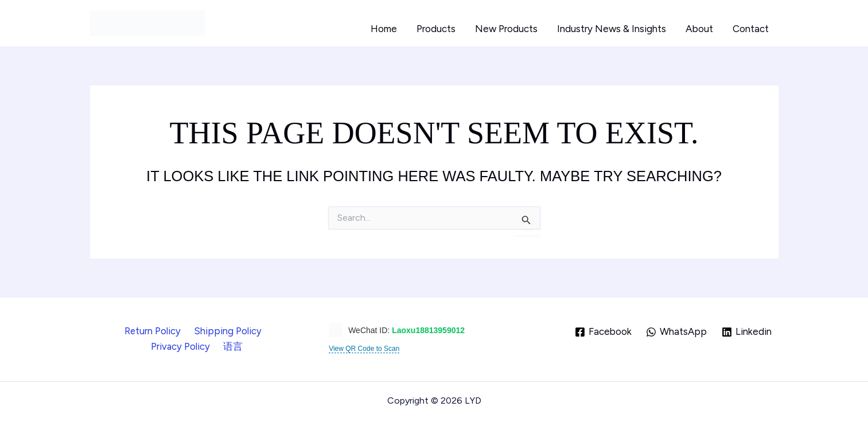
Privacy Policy (264, 331)
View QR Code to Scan (364, 349)
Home (384, 29)
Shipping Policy (191, 331)
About (699, 29)
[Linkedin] (747, 332)
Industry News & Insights (612, 29)
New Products (506, 29)
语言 (197, 346)
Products (436, 29)
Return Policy (119, 331)
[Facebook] (603, 332)
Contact (751, 29)
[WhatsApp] (677, 332)
